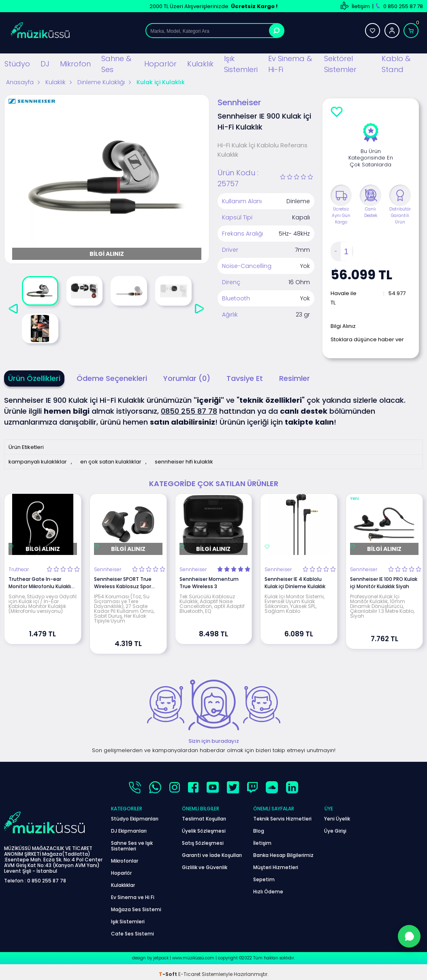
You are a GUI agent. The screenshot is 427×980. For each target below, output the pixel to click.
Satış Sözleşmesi (203, 843)
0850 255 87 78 (189, 411)
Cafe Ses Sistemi (132, 934)
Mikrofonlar (125, 861)
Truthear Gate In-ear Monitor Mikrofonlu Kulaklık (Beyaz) (41, 583)
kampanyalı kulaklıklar (38, 462)
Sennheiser (108, 570)
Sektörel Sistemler (340, 64)
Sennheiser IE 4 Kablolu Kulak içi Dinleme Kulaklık (295, 583)
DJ (45, 64)
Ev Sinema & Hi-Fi (290, 64)
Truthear (19, 570)
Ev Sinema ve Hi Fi (133, 897)
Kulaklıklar (123, 885)
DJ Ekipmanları (129, 831)
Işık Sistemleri (241, 64)
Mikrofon (75, 64)
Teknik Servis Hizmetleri (282, 819)
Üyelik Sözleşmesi (204, 831)
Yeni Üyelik (337, 819)
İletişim (361, 6)
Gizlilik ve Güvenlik (205, 867)
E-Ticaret (189, 974)
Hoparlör (160, 64)
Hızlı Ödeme (268, 892)
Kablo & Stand (396, 64)
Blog (259, 831)
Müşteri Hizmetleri (276, 867)
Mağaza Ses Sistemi (136, 909)
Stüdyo (17, 64)
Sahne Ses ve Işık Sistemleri (132, 846)
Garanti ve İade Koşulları (212, 855)
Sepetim (264, 879)
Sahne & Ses (116, 64)
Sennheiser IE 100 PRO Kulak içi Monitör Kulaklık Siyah (384, 583)
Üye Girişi (335, 831)
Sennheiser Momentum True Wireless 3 (209, 583)
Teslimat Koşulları (204, 819)
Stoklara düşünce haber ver (367, 339)
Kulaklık (200, 64)
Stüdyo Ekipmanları (135, 819)
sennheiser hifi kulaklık (184, 462)
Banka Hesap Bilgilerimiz (283, 855)
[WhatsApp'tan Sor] (409, 936)
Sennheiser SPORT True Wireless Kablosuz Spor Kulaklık (123, 583)
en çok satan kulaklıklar (111, 462)
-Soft (169, 974)
